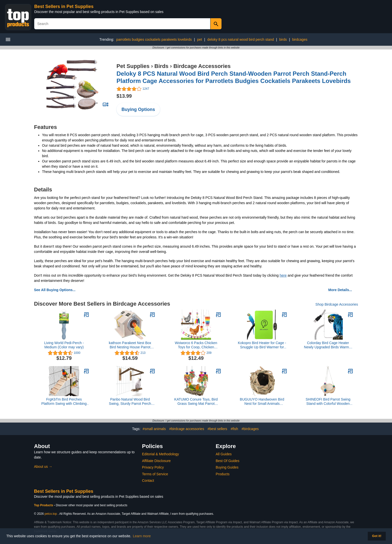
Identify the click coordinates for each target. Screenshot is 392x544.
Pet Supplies (133, 66)
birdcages (300, 39)
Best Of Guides (228, 461)
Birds (161, 66)
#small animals (154, 429)
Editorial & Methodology (160, 454)
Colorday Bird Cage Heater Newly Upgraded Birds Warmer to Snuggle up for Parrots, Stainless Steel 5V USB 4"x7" (328, 345)
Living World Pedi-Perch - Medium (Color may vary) (64, 345)
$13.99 (124, 96)
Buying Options (138, 109)
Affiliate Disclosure (156, 461)
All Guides (224, 454)
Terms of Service (155, 474)
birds (283, 39)
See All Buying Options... (55, 290)
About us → (43, 467)
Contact (148, 481)
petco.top (51, 514)
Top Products (44, 505)
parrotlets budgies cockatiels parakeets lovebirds (154, 39)
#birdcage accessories (187, 429)
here (283, 275)
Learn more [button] (142, 536)
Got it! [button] (377, 536)
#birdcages (250, 429)
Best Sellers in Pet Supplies (64, 6)
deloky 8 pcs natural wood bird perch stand (240, 39)
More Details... (340, 290)
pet (199, 39)
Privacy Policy (153, 467)
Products (223, 474)
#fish (234, 429)
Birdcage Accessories (202, 66)
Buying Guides (227, 467)
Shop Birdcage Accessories (337, 304)
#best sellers (217, 429)
